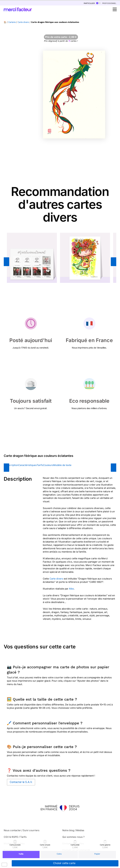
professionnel (106, 3)
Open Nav (116, 8)
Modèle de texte (62, 465)
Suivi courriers (31, 830)
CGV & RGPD (11, 837)
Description (12, 465)
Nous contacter (12, 830)
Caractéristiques (27, 465)
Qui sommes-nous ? (73, 837)
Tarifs (40, 465)
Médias (80, 830)
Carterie (12, 22)
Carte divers (23, 22)
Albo (71, 589)
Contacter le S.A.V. (21, 782)
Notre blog (68, 830)
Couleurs (48, 465)
